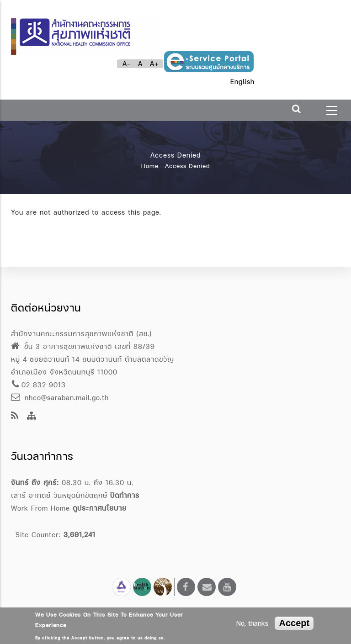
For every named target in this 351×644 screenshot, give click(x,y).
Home (150, 166)
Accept (294, 623)
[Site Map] (32, 416)
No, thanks (252, 623)
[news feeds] (15, 416)
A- (127, 64)
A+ (154, 64)
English (242, 82)
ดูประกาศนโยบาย (100, 508)
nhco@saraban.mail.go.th (60, 398)
